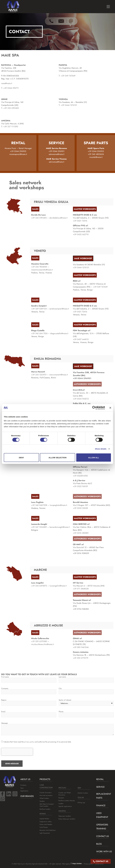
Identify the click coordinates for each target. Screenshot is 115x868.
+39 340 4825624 (96, 154)
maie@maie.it (7, 83)
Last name (62, 677)
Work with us (104, 852)
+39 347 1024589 (39, 527)
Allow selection (58, 458)
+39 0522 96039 (80, 486)
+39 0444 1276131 (69, 105)
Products (45, 779)
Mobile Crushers (83, 793)
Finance (101, 806)
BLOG (99, 844)
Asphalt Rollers (44, 819)
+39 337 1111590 (11, 127)
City (60, 688)
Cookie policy (99, 864)
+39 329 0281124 (39, 309)
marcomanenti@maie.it (58, 375)
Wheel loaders (44, 798)
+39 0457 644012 (81, 339)
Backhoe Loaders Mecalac (67, 801)
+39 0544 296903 (96, 151)
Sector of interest (65, 700)
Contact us (103, 836)
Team (22, 788)
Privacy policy (88, 864)
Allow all (94, 458)
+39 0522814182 (80, 476)
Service (100, 787)
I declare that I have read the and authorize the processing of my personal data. (37, 742)
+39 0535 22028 (80, 508)
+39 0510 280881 (81, 533)
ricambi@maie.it (96, 157)
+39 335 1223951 (39, 375)
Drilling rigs (81, 803)
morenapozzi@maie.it (18, 154)
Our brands (27, 796)
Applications (24, 791)
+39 (39, 218)
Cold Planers (44, 827)
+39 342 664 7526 (39, 333)
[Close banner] (110, 408)
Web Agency (72, 864)
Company (5, 688)
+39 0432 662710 (81, 234)
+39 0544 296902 (18, 151)
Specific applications (65, 806)
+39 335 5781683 (11, 108)
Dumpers (61, 798)
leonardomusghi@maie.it (60, 527)
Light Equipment (45, 833)
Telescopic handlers (65, 816)
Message (4, 723)
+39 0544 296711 (11, 88)
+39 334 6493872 (39, 586)
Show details (101, 449)
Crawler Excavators (46, 793)
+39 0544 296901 (57, 151)
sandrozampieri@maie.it (59, 309)
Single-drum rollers (46, 822)
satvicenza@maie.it (57, 162)
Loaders (61, 804)
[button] (108, 7)
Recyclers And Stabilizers (48, 830)
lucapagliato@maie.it (58, 505)
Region (4, 700)
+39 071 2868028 (81, 589)
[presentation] (17, 752)
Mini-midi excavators (46, 795)
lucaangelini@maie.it (58, 586)
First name (5, 677)
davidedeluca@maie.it (58, 218)
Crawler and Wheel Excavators (65, 794)
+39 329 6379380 (39, 641)
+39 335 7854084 (39, 267)
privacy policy (29, 742)
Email (3, 712)
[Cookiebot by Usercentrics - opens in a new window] (94, 408)
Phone (61, 712)
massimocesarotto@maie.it (42, 270)
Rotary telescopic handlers (67, 819)
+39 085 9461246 (81, 647)
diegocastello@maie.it (59, 333)
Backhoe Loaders (45, 809)
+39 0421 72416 (80, 221)
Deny (21, 458)
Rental (100, 779)
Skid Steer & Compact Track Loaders (47, 805)
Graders (42, 801)
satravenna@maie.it (57, 154)
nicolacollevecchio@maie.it (42, 644)
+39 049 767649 (68, 76)
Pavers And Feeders (46, 824)
